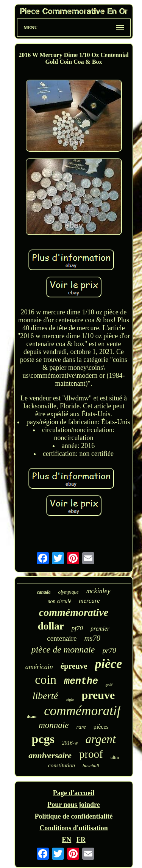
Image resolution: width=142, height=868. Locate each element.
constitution (62, 765)
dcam (32, 716)
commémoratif (82, 711)
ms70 (92, 638)
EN (66, 840)
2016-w (70, 743)
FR (81, 840)
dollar (51, 626)
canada (44, 592)
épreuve (74, 666)
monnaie (54, 725)
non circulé (59, 601)
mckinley (98, 591)
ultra (115, 757)
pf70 (77, 628)
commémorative (74, 612)
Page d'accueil (74, 793)
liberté (45, 696)
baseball (91, 766)
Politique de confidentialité (74, 816)
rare (81, 727)
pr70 (109, 650)
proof (91, 754)
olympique (68, 592)
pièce (109, 664)
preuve (98, 695)
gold (109, 685)
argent (101, 739)
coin (46, 680)
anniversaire (50, 755)
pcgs (43, 739)
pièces (101, 727)
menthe (81, 681)
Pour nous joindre (73, 805)
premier (100, 629)
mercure (89, 601)
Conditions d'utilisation (74, 828)
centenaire (62, 638)
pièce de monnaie (63, 649)
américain (39, 667)
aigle (70, 699)
